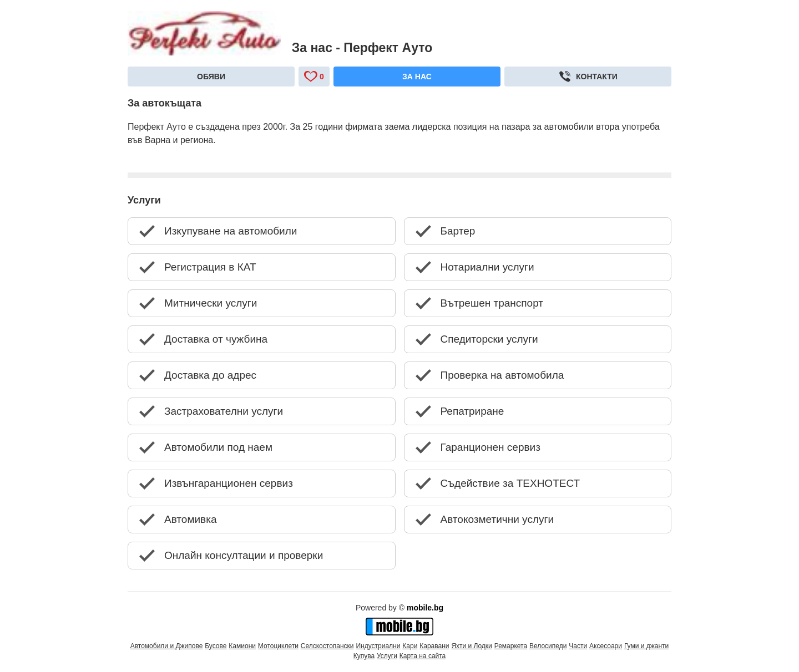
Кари (410, 646)
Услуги (387, 656)
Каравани (434, 646)
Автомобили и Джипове (167, 646)
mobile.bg (425, 608)
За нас (417, 77)
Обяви (211, 77)
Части (578, 646)
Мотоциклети (278, 646)
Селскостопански (327, 646)
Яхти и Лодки (471, 646)
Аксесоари (606, 646)
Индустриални (378, 646)
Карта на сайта (423, 656)
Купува (364, 656)
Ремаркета (511, 646)
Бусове (216, 646)
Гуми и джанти (646, 646)
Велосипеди (548, 646)
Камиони (242, 646)
